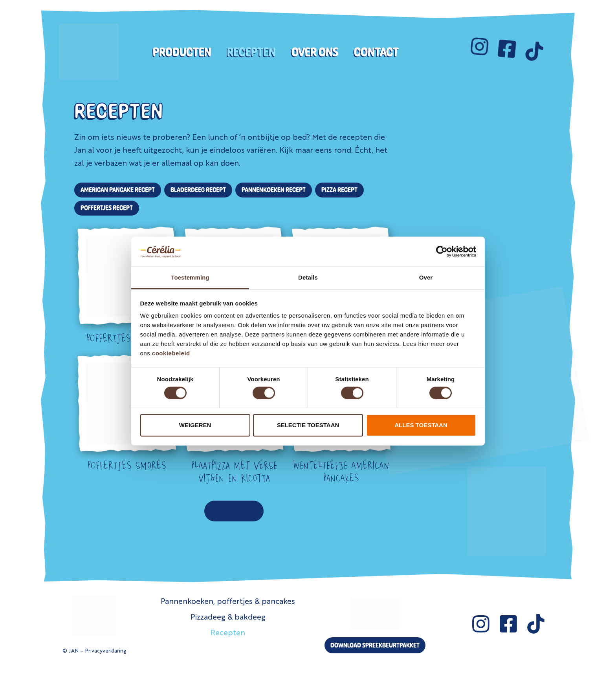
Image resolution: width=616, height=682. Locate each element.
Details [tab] (308, 277)
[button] (234, 511)
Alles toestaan (421, 425)
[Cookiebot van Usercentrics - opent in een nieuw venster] (442, 252)
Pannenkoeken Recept (274, 190)
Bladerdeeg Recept (198, 190)
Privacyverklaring (106, 650)
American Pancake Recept (118, 190)
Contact (376, 52)
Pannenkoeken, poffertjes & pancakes (228, 601)
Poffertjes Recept (107, 208)
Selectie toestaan (308, 425)
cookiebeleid (171, 353)
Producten (182, 52)
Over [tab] (426, 277)
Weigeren (195, 425)
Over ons (315, 52)
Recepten (251, 52)
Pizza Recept (339, 190)
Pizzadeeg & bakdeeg (228, 616)
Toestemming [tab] (190, 277)
